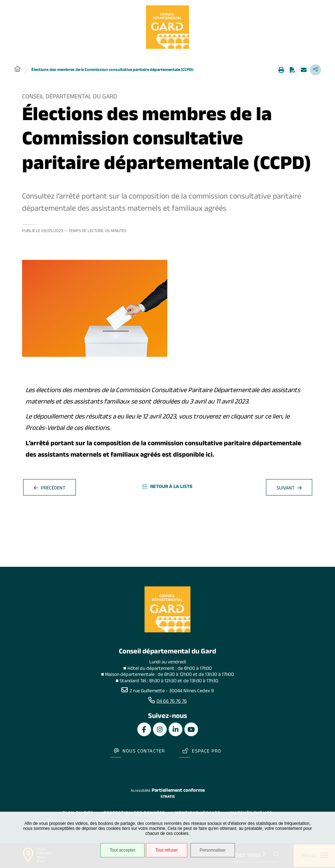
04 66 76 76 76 (172, 703)
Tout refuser (165, 852)
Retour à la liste (167, 488)
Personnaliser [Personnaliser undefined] (216, 852)
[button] (95, 309)
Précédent (49, 490)
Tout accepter (120, 852)
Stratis (168, 792)
